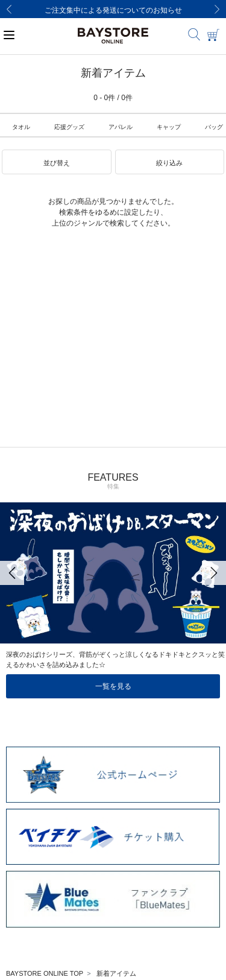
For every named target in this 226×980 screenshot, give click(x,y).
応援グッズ (69, 127)
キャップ (169, 127)
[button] (57, 162)
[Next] (217, 9)
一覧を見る (113, 686)
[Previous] (9, 9)
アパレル (121, 127)
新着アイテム (116, 973)
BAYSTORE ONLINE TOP (45, 973)
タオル (21, 127)
